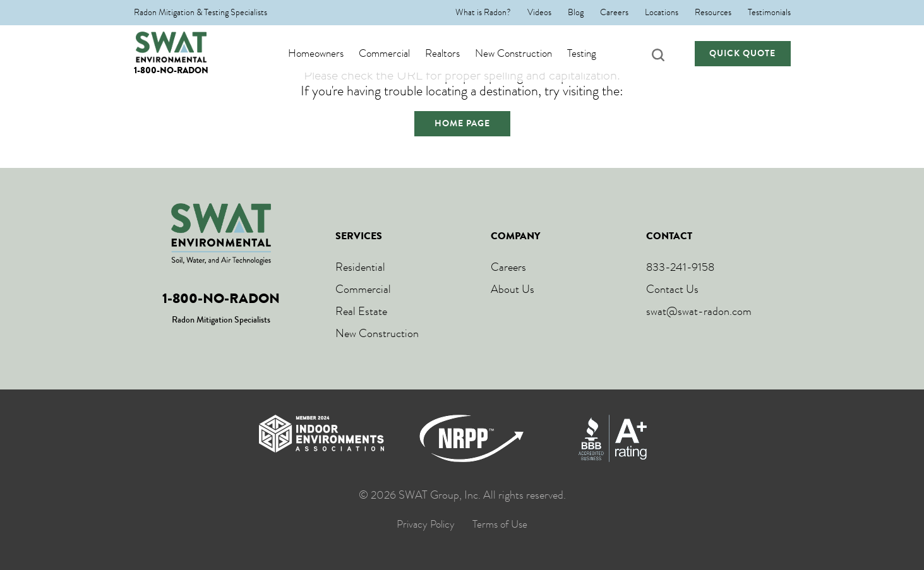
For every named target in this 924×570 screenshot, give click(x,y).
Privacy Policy (426, 525)
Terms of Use (500, 525)
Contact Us (672, 289)
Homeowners (328, 54)
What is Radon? (483, 13)
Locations (662, 13)
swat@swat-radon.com (699, 311)
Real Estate (361, 311)
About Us (513, 289)
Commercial (397, 54)
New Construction (526, 54)
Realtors (455, 54)
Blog (576, 13)
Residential (360, 267)
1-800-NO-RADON (171, 70)
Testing (594, 54)
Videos (539, 13)
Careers (614, 13)
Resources (713, 13)
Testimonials (769, 13)
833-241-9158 (680, 267)
